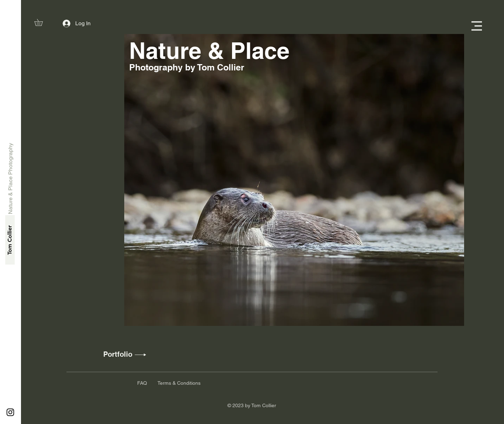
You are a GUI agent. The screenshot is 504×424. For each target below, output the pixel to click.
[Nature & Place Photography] (11, 179)
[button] (42, 22)
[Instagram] (10, 412)
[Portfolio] (118, 354)
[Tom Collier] (10, 240)
